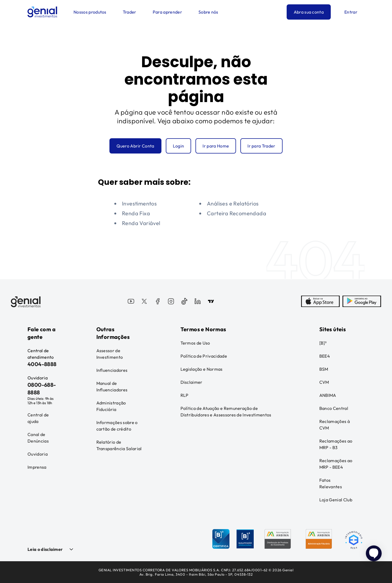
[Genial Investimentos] (42, 12)
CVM (324, 382)
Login (179, 146)
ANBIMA (328, 395)
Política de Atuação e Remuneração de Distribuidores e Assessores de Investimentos (226, 412)
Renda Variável (141, 223)
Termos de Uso (195, 343)
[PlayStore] (362, 302)
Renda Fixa (136, 213)
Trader (130, 12)
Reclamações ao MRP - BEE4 (336, 464)
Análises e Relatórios (233, 203)
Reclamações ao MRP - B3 (336, 444)
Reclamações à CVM (335, 425)
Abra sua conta (309, 12)
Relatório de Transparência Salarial (119, 445)
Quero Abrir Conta (135, 146)
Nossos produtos (90, 12)
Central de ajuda (38, 418)
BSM (324, 369)
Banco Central (334, 408)
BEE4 (325, 356)
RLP (185, 395)
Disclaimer (192, 382)
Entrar (351, 12)
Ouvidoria (38, 454)
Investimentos (139, 203)
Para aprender (167, 12)
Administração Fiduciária (111, 406)
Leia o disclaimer (45, 549)
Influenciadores (112, 370)
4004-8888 (42, 364)
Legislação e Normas (202, 369)
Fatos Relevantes (331, 483)
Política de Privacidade (204, 356)
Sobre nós (208, 12)
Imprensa (37, 467)
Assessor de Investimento (110, 354)
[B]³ (323, 343)
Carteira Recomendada (237, 213)
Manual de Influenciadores (112, 386)
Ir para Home (216, 146)
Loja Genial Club (336, 500)
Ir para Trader (261, 146)
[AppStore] (320, 302)
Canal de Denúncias (38, 438)
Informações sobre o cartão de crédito (117, 426)
